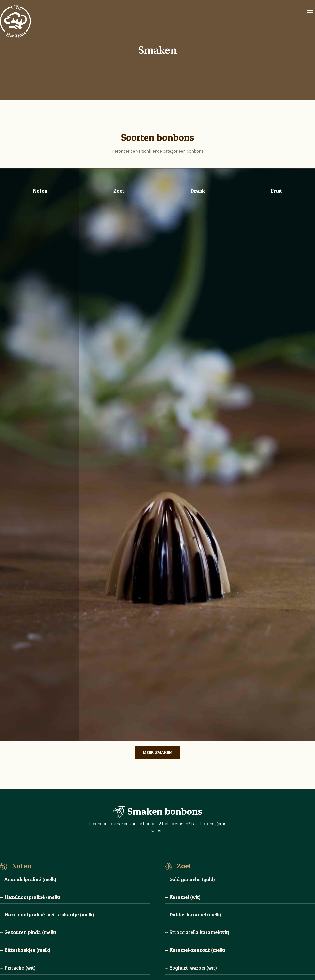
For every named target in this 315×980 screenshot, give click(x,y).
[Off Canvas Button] (310, 13)
